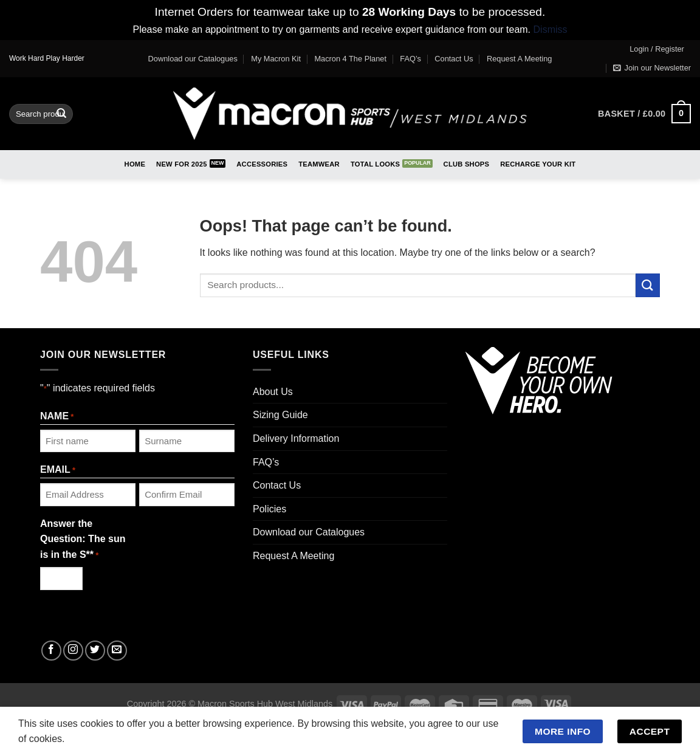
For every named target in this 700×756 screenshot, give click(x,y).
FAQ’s (410, 59)
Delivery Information (296, 438)
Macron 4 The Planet (350, 59)
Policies (269, 509)
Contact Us (454, 59)
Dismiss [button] (551, 29)
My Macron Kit (276, 59)
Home (135, 164)
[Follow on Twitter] (95, 651)
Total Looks (375, 164)
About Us (273, 392)
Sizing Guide (280, 415)
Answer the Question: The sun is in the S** (83, 540)
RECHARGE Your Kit (538, 164)
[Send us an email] (117, 651)
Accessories (262, 164)
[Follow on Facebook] (51, 651)
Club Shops (467, 164)
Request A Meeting (519, 59)
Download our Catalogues (193, 59)
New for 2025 (182, 164)
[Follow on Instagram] (73, 651)
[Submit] (62, 114)
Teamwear (319, 164)
